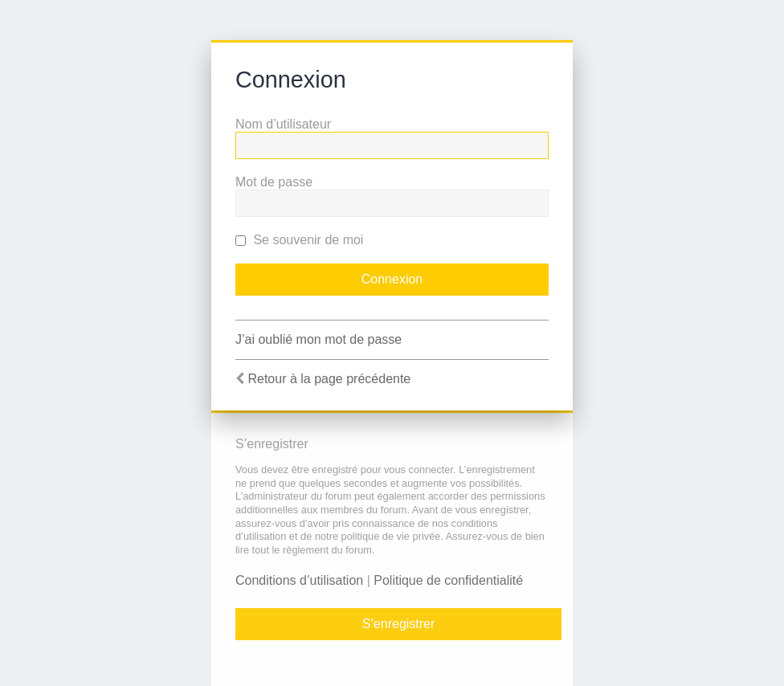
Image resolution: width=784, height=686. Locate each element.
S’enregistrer (399, 624)
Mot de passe (274, 182)
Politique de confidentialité (448, 580)
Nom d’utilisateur (283, 124)
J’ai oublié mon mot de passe (318, 339)
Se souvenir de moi (299, 240)
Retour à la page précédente (329, 379)
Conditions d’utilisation (299, 580)
